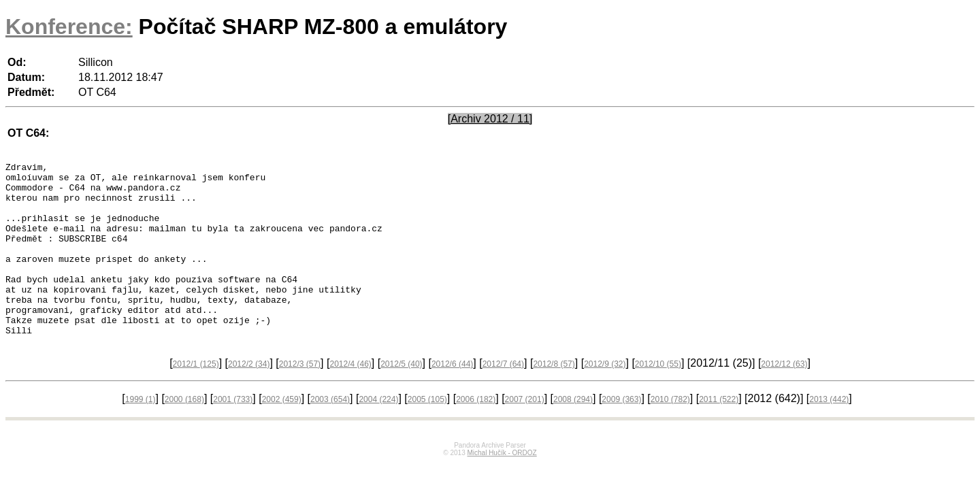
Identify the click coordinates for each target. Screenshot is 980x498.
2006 (476, 434)
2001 (233, 434)
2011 (719, 434)
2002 (282, 434)
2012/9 (605, 399)
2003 (330, 434)
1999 (141, 434)
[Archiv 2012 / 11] (490, 119)
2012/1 (196, 399)
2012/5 (401, 399)
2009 (621, 434)
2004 (378, 434)
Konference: (69, 27)
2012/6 (452, 399)
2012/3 (300, 399)
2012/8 (554, 399)
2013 (829, 434)
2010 (670, 434)
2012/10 (658, 399)
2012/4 (350, 399)
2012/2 (249, 399)
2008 (573, 434)
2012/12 (784, 399)
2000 (184, 434)
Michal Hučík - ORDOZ (502, 487)
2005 (427, 434)
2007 (525, 434)
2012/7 (503, 399)
